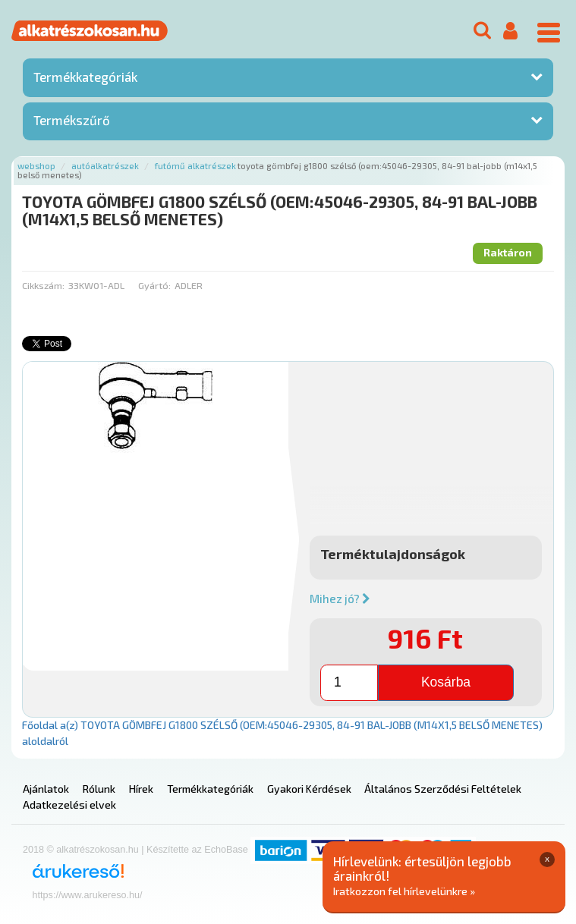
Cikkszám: (43, 285)
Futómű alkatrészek (195, 166)
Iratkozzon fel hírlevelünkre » (404, 891)
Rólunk (99, 789)
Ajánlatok (46, 789)
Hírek (141, 789)
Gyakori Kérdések (309, 789)
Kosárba (446, 682)
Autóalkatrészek (105, 166)
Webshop (36, 166)
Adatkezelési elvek (69, 805)
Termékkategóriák (85, 77)
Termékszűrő (72, 120)
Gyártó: (154, 285)
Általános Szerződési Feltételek (443, 789)
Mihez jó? (340, 599)
